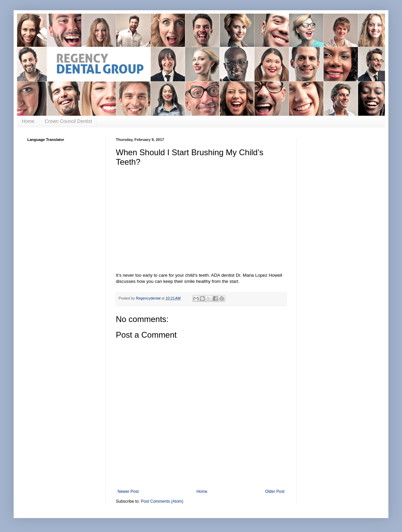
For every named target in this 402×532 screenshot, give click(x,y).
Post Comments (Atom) (162, 501)
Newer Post (128, 491)
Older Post (275, 491)
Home (28, 121)
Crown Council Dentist (68, 121)
